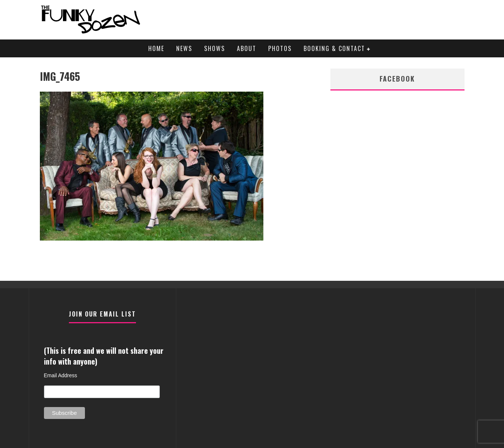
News (184, 48)
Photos (280, 48)
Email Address (61, 375)
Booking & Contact (334, 48)
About (247, 48)
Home (156, 48)
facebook (397, 79)
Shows (215, 48)
